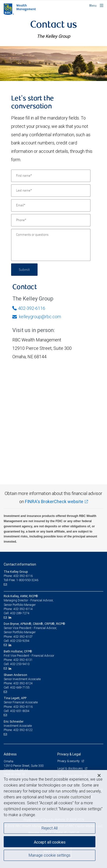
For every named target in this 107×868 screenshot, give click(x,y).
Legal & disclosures (70, 768)
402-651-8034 (20, 711)
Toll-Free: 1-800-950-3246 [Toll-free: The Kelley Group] (21, 580)
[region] (53, 819)
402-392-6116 (29, 308)
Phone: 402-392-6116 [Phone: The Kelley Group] (18, 576)
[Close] (99, 775)
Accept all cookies (50, 842)
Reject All (50, 828)
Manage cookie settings (50, 855)
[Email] (51, 205)
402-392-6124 (23, 683)
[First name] (51, 176)
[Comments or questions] (51, 245)
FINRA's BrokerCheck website (54, 502)
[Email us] (6, 584)
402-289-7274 (20, 613)
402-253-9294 (20, 641)
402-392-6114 (23, 609)
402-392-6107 (23, 637)
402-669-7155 (20, 687)
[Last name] (51, 191)
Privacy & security (69, 761)
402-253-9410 (20, 664)
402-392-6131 (23, 660)
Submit (24, 269)
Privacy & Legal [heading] (69, 754)
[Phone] (51, 220)
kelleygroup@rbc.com (37, 317)
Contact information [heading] (20, 564)
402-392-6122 (23, 730)
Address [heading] (10, 754)
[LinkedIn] (11, 617)
